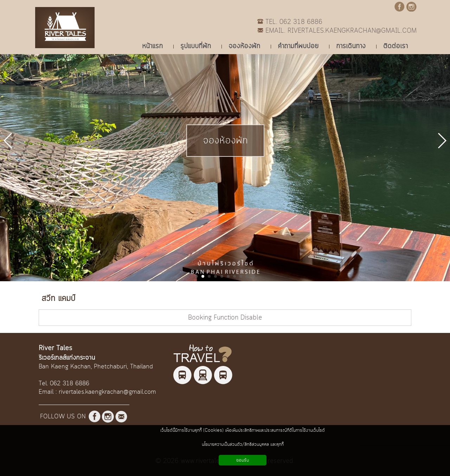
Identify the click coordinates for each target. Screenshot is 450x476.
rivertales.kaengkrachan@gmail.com (107, 392)
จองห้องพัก (225, 141)
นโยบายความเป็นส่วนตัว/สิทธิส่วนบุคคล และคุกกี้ (243, 444)
